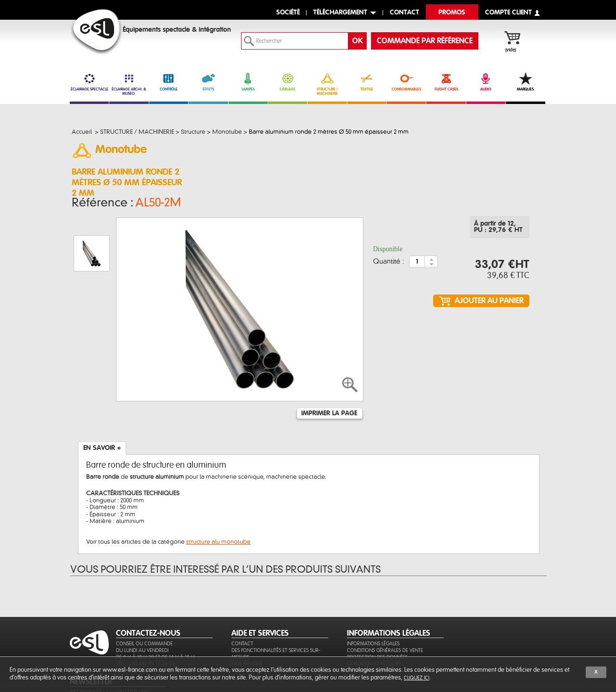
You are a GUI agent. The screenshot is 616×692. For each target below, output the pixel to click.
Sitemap (241, 635)
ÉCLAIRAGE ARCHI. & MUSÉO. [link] (129, 84)
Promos (452, 13)
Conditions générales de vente (385, 615)
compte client (508, 13)
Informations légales (373, 608)
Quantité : (389, 265)
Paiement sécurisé (369, 635)
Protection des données (377, 622)
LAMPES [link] (248, 82)
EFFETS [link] (208, 82)
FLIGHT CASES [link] (446, 82)
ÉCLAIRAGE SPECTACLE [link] (89, 82)
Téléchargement (340, 13)
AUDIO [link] (486, 82)
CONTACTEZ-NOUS (148, 598)
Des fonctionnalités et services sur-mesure (276, 618)
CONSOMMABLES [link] (406, 82)
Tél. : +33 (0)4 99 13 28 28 (145, 628)
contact (404, 13)
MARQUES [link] (525, 82)
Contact (242, 608)
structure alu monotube (218, 493)
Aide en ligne (247, 628)
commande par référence (425, 41)
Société (288, 13)
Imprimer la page (329, 365)
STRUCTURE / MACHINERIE (327, 84)
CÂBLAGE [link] (288, 82)
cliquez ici (417, 678)
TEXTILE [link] (367, 82)
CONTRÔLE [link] (169, 82)
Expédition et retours (374, 628)
